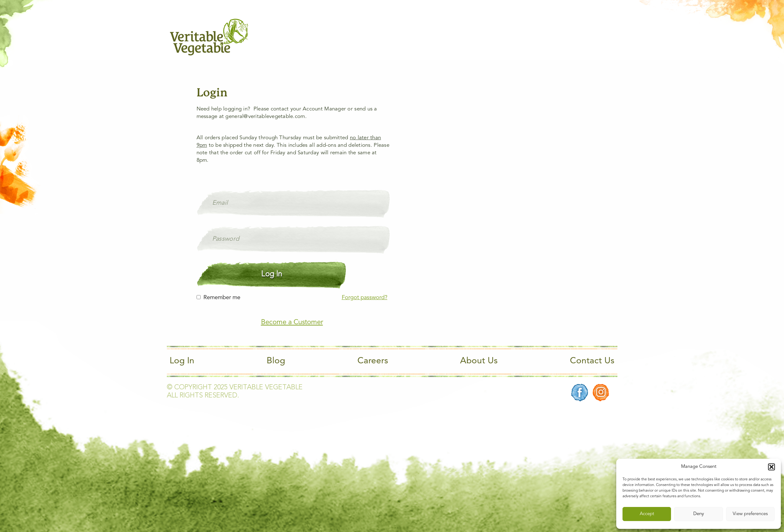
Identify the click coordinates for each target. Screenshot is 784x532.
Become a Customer (292, 322)
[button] (771, 467)
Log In (182, 361)
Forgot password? (365, 298)
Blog (276, 361)
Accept (647, 514)
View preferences (750, 514)
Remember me (222, 298)
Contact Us (592, 361)
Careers (373, 361)
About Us (479, 361)
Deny (699, 514)
